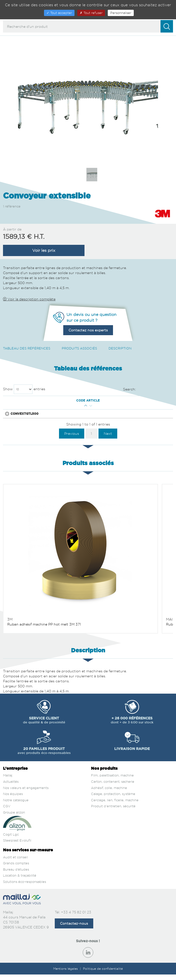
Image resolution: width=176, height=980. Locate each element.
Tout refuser (91, 13)
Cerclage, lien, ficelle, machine (115, 806)
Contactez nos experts (88, 330)
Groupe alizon (14, 818)
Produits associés (79, 348)
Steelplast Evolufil (17, 846)
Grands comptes (16, 869)
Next (108, 439)
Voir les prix (44, 250)
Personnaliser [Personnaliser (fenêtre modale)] (121, 13)
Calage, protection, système (113, 799)
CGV (7, 812)
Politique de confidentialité (103, 974)
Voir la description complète (29, 299)
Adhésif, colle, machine (109, 793)
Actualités (11, 787)
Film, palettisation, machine (112, 781)
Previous (72, 439)
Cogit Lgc (11, 840)
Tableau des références (27, 348)
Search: (148, 389)
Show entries (24, 389)
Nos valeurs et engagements (26, 793)
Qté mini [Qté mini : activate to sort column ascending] (62, 401)
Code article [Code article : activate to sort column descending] (27, 401)
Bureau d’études (16, 875)
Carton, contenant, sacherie (113, 787)
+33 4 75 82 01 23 (76, 918)
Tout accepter (59, 13)
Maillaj (8, 781)
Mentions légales (66, 974)
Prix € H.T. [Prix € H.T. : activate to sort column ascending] (90, 401)
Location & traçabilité (20, 881)
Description (120, 348)
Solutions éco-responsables (24, 887)
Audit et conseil (15, 862)
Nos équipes (13, 799)
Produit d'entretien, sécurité (113, 812)
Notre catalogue (16, 806)
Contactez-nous (74, 929)
